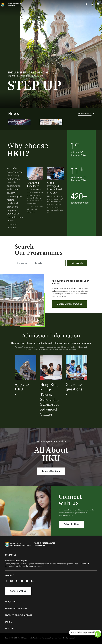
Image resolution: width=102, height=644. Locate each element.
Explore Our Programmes (69, 304)
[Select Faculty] (50, 263)
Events (9, 622)
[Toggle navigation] (98, 5)
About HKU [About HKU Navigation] (10, 602)
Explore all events (86, 113)
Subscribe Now (71, 524)
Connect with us (18, 591)
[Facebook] (8, 581)
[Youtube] (28, 581)
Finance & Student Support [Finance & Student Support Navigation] (19, 615)
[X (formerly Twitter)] (18, 581)
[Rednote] (23, 581)
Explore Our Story (51, 471)
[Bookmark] (86, 5)
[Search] (92, 5)
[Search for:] (23, 263)
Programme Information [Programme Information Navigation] (17, 608)
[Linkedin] (34, 581)
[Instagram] (13, 581)
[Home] (14, 5)
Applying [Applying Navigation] (9, 629)
